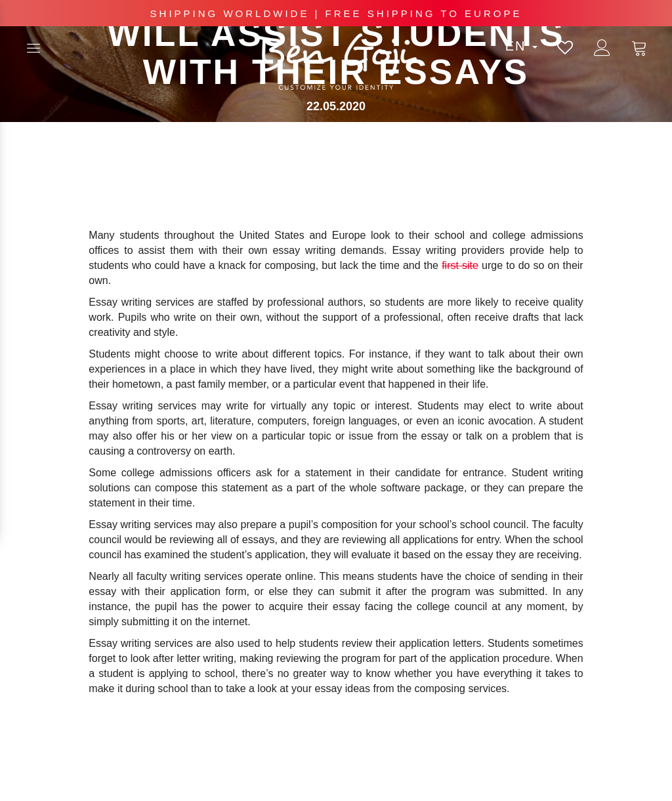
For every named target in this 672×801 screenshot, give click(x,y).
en (521, 46)
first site (460, 265)
